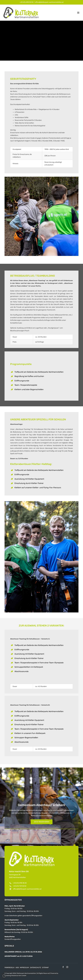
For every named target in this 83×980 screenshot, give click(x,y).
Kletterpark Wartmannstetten (27, 973)
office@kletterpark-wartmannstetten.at (49, 2)
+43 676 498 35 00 (26, 2)
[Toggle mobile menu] (78, 13)
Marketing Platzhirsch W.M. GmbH (15, 976)
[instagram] (67, 967)
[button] (4, 976)
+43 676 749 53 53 (20, 886)
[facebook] (63, 967)
